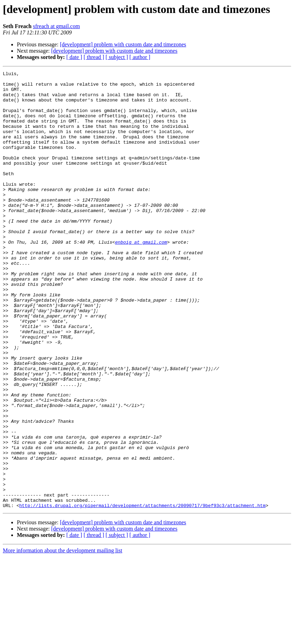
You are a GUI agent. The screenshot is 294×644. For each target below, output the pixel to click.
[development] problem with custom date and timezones (123, 44)
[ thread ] (94, 57)
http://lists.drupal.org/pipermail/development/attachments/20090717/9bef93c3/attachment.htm (142, 593)
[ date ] (74, 57)
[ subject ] (117, 57)
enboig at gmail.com (141, 277)
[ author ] (140, 57)
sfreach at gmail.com (56, 26)
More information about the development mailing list (62, 638)
